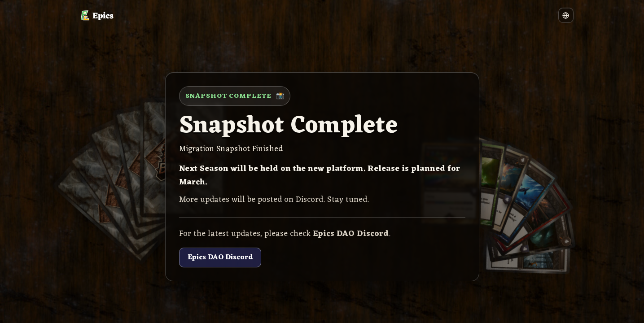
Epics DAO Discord (220, 258)
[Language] (566, 15)
